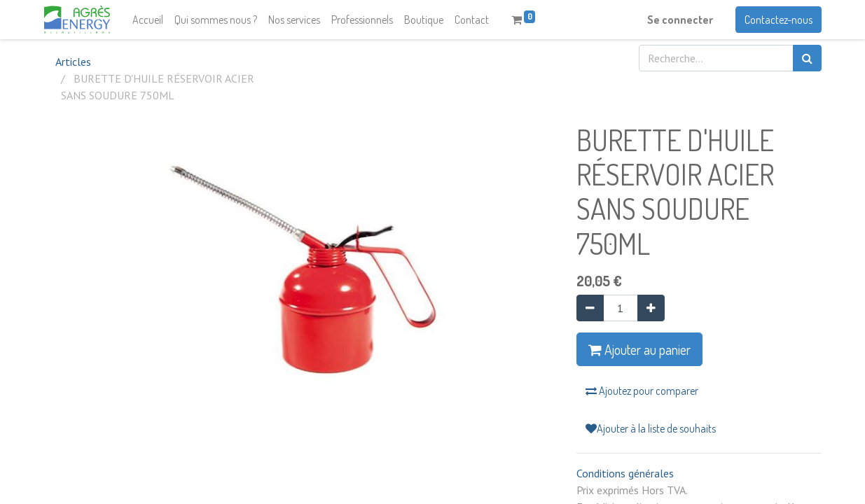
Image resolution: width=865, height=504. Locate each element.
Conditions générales (625, 473)
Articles (73, 62)
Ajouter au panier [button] (639, 349)
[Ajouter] (651, 308)
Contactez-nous (778, 20)
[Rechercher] (807, 58)
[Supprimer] (590, 308)
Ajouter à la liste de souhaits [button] (651, 428)
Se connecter (680, 20)
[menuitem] (148, 20)
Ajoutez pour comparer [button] (642, 391)
